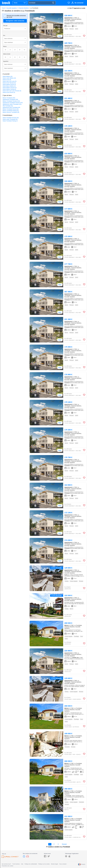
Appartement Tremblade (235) (10, 99)
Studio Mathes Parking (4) (9, 89)
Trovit (3, 8)
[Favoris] (69, 3)
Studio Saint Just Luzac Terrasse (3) (12, 91)
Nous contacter (63, 864)
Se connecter (79, 3)
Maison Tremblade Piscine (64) (11, 109)
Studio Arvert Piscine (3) (9, 92)
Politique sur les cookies (44, 864)
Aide (22, 864)
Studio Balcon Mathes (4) (9, 86)
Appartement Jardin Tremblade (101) (12, 104)
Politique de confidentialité (31, 864)
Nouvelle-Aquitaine (12, 8)
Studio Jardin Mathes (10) (9, 78)
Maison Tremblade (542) (9, 98)
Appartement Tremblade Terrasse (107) (13, 103)
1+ (10, 50)
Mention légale (55, 864)
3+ (20, 50)
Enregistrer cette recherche (15, 21)
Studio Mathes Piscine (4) (9, 84)
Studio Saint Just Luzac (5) (10, 81)
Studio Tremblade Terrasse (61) (11, 118)
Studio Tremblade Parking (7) (10, 121)
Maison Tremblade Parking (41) (11, 111)
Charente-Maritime (24, 8)
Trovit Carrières (16, 864)
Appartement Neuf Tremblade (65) (11, 107)
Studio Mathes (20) (8, 76)
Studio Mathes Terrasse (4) (10, 88)
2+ (15, 50)
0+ (6, 50)
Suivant (64, 844)
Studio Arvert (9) (7, 80)
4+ (24, 50)
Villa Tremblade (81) (8, 106)
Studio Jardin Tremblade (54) (10, 119)
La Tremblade (34, 8)
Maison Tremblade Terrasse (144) (11, 101)
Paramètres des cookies (7, 866)
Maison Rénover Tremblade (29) (11, 112)
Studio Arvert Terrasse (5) (9, 83)
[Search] (53, 3)
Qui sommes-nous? (6, 864)
